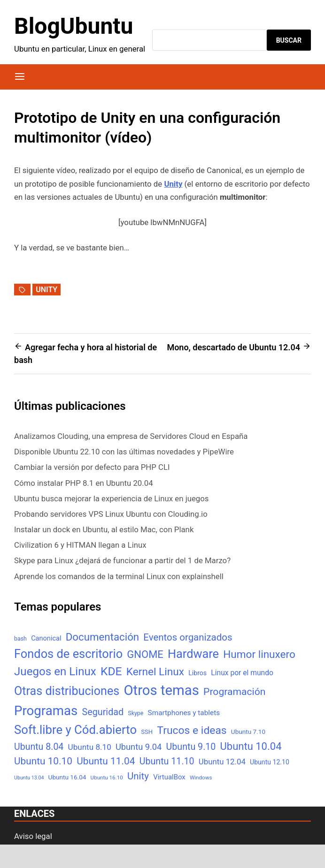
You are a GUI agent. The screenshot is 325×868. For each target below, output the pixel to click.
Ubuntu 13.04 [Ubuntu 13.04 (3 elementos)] (29, 778)
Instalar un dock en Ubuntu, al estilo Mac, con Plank (104, 529)
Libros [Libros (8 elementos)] (197, 673)
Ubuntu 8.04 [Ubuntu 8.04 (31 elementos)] (39, 747)
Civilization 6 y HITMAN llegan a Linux (80, 545)
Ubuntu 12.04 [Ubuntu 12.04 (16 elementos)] (222, 762)
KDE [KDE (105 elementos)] (111, 671)
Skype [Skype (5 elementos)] (135, 713)
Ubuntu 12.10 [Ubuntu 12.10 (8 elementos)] (270, 762)
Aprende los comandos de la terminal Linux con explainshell (119, 576)
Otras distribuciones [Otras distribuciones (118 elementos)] (67, 691)
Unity (46, 290)
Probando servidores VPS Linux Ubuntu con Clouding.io (111, 514)
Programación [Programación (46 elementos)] (234, 691)
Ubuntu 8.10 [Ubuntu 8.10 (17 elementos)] (90, 747)
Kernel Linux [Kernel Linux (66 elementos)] (155, 672)
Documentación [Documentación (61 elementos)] (102, 637)
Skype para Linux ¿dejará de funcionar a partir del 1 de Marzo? (122, 560)
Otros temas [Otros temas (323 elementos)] (161, 690)
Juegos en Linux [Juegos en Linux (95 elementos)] (55, 672)
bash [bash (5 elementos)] (20, 638)
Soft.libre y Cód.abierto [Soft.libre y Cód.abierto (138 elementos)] (75, 730)
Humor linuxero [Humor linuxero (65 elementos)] (259, 654)
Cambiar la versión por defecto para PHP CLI (92, 467)
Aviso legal (33, 836)
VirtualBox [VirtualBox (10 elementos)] (169, 777)
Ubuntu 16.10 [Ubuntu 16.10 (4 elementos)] (107, 777)
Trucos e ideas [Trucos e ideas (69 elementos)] (192, 730)
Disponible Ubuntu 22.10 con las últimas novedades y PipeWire (124, 452)
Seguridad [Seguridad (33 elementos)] (103, 712)
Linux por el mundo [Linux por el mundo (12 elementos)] (242, 673)
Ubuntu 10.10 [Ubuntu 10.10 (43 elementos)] (43, 761)
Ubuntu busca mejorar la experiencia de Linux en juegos (111, 498)
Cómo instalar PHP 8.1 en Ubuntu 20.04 (84, 483)
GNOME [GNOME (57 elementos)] (145, 654)
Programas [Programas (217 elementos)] (46, 711)
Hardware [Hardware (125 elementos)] (193, 654)
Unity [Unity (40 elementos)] (138, 776)
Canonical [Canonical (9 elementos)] (46, 638)
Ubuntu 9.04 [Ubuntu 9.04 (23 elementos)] (139, 747)
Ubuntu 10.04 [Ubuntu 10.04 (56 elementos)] (251, 746)
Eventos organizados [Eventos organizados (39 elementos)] (188, 637)
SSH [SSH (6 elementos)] (147, 732)
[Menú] (20, 77)
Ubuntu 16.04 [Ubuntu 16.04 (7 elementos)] (67, 777)
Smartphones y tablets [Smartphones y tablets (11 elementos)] (184, 713)
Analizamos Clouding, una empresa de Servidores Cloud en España (131, 436)
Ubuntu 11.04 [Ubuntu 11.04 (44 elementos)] (106, 761)
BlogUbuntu (74, 26)
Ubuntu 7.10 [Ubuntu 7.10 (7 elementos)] (248, 732)
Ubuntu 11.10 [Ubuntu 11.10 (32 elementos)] (167, 761)
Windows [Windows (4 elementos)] (201, 777)
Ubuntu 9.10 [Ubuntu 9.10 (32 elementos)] (191, 747)
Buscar (289, 40)
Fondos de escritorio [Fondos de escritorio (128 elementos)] (68, 654)
